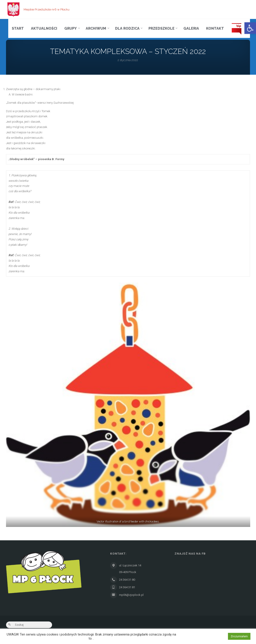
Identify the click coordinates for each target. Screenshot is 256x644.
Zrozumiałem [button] (239, 636)
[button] (250, 28)
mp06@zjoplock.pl (131, 595)
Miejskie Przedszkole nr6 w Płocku (47, 9)
